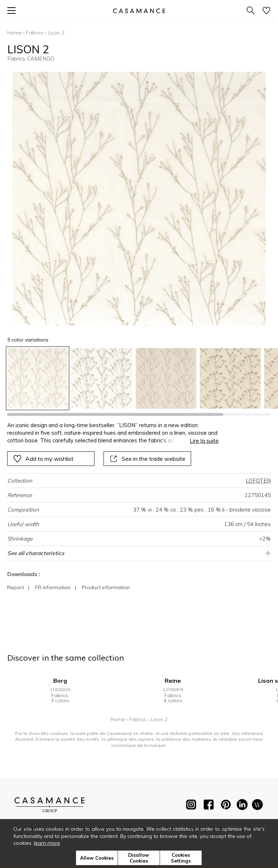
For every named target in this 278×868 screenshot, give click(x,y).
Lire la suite (204, 441)
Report (16, 587)
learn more (47, 843)
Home (14, 33)
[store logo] (139, 11)
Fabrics (35, 33)
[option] (37, 378)
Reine (173, 681)
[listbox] (139, 378)
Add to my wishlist (43, 459)
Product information (106, 587)
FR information (53, 587)
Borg (60, 681)
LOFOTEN (258, 481)
